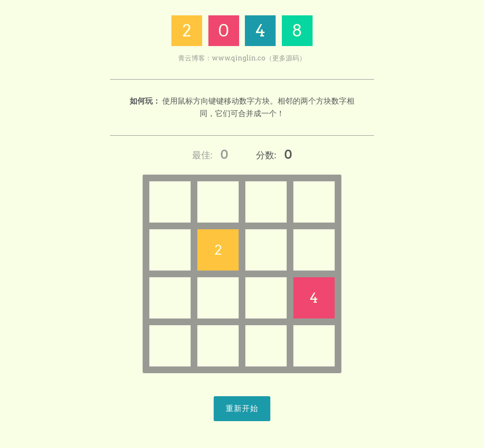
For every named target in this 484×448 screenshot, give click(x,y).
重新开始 (242, 408)
